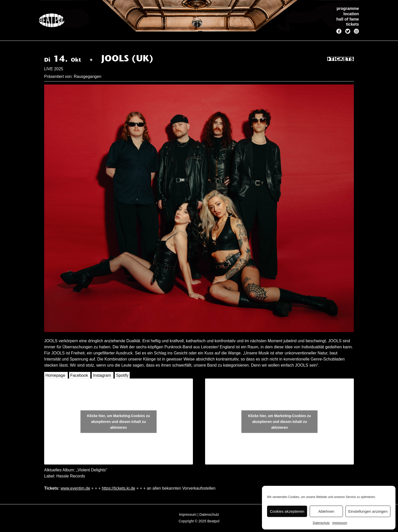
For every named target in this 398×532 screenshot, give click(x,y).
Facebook (79, 375)
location (351, 14)
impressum (340, 523)
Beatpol (213, 521)
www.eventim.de (76, 488)
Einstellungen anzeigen (368, 511)
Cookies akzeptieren (287, 511)
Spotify (122, 375)
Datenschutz (321, 523)
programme (348, 8)
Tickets (341, 59)
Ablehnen (326, 511)
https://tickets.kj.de (119, 488)
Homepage (55, 375)
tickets (352, 24)
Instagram (102, 375)
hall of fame (348, 19)
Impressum (188, 514)
